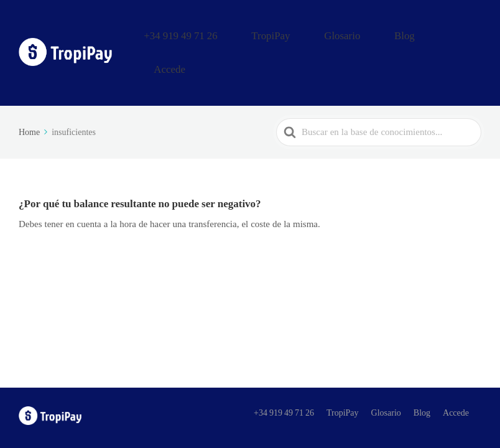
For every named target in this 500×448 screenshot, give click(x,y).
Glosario (374, 33)
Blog (419, 33)
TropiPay (321, 33)
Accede (462, 33)
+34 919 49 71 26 (251, 33)
